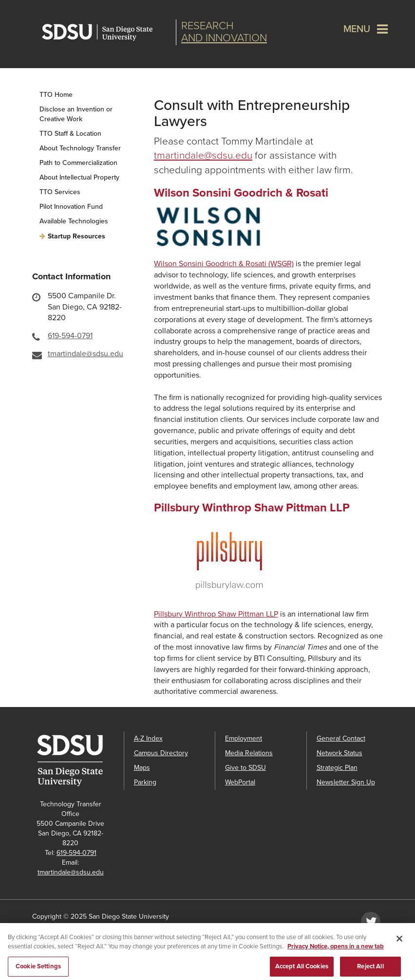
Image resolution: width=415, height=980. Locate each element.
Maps (142, 768)
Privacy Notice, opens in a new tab (336, 950)
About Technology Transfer (80, 148)
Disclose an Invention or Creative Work (76, 114)
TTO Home (56, 95)
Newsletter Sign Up (346, 782)
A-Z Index (148, 738)
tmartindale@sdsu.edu (85, 354)
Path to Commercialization (78, 163)
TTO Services (60, 192)
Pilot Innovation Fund (71, 207)
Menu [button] (357, 29)
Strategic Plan (337, 768)
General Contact (341, 738)
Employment (244, 738)
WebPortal (240, 782)
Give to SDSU (245, 768)
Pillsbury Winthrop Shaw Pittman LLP (216, 614)
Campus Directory (161, 753)
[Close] (399, 942)
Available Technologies (74, 221)
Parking (145, 782)
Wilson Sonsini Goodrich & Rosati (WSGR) (224, 264)
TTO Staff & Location (70, 134)
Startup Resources (76, 236)
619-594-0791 (70, 336)
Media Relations (249, 753)
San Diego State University (106, 32)
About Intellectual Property (79, 177)
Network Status (340, 753)
